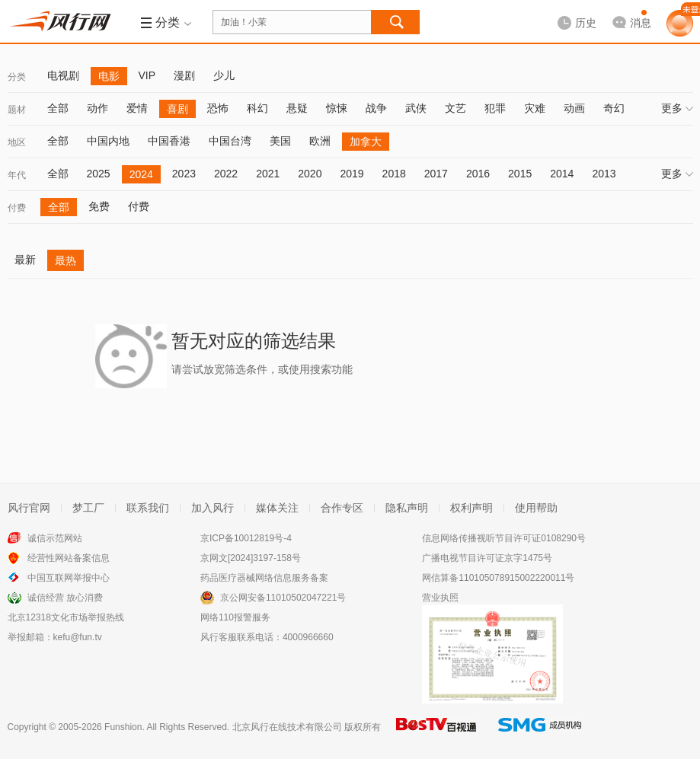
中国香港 (169, 141)
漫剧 (184, 75)
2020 (310, 174)
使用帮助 (536, 508)
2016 (478, 174)
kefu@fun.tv (78, 637)
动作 (97, 108)
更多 (677, 108)
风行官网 (29, 508)
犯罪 (495, 108)
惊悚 (337, 108)
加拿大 (366, 142)
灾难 (535, 108)
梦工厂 (88, 508)
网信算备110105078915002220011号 (498, 578)
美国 (280, 141)
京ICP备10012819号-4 (246, 538)
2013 (604, 174)
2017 (436, 174)
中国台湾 (230, 141)
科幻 (257, 108)
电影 (109, 76)
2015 (520, 174)
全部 (58, 108)
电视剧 (63, 75)
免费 (99, 206)
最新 (25, 260)
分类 (17, 77)
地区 (17, 142)
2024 (141, 174)
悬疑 (297, 108)
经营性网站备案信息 (69, 558)
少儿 (224, 75)
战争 (376, 108)
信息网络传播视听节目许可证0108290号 (504, 538)
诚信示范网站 (55, 538)
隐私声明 (407, 508)
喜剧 (177, 109)
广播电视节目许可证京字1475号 (487, 558)
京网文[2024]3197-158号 (251, 558)
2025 (99, 174)
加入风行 (213, 508)
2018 (394, 174)
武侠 (416, 108)
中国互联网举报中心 (69, 578)
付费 (17, 208)
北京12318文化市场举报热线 (66, 617)
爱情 (137, 108)
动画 (574, 108)
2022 (226, 174)
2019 (352, 174)
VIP (147, 75)
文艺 (455, 108)
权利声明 (471, 508)
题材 (17, 110)
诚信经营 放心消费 (65, 598)
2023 (184, 174)
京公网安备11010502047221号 (283, 598)
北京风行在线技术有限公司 (287, 727)
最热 (66, 260)
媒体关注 (277, 508)
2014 (562, 174)
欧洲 (320, 141)
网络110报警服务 (235, 617)
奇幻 (614, 108)
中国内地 (108, 141)
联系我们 (148, 508)
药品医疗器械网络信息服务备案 (264, 578)
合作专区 (342, 508)
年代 (17, 175)
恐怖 (218, 108)
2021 (268, 174)
